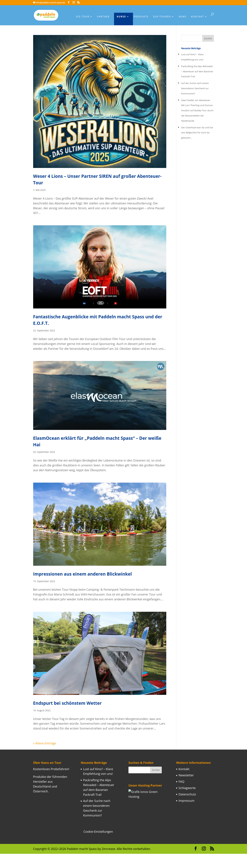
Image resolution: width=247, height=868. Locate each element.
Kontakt (198, 17)
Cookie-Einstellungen (98, 832)
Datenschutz (187, 794)
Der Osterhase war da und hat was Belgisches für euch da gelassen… (197, 133)
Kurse (121, 17)
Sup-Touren (162, 17)
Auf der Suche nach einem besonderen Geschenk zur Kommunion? (195, 88)
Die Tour (83, 17)
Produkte (141, 17)
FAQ (181, 782)
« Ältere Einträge (45, 743)
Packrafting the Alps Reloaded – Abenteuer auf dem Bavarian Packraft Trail (197, 71)
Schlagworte (187, 788)
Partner (103, 17)
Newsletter (186, 775)
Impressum (186, 801)
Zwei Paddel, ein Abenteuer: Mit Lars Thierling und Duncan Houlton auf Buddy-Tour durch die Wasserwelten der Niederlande (197, 110)
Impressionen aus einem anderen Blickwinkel (83, 574)
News (183, 17)
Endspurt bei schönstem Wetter (67, 703)
